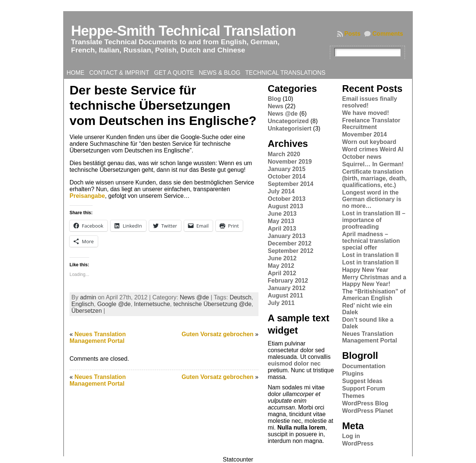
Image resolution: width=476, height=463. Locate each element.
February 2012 (288, 281)
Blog (274, 99)
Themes (353, 396)
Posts (353, 34)
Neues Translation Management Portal (98, 337)
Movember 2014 (364, 134)
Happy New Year (365, 270)
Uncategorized (288, 121)
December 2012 (290, 243)
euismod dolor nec (294, 364)
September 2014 (291, 184)
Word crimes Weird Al (373, 149)
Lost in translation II (370, 255)
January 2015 (287, 169)
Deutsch (240, 297)
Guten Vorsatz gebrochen (218, 334)
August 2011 (285, 295)
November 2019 (290, 162)
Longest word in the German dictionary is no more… (372, 199)
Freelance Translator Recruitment (371, 124)
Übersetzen (87, 311)
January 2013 (287, 236)
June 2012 (282, 258)
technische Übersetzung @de (212, 304)
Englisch (83, 304)
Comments (388, 34)
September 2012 (291, 251)
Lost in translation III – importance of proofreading (374, 220)
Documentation (364, 366)
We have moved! (366, 113)
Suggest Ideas (362, 381)
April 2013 (282, 229)
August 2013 (285, 206)
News (276, 106)
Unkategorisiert (290, 128)
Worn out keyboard (369, 142)
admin (88, 297)
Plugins (353, 374)
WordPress (358, 443)
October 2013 (287, 199)
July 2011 (281, 303)
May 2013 (281, 221)
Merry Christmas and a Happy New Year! (374, 281)
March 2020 (284, 154)
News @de (194, 297)
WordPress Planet (368, 411)
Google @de (114, 304)
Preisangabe (87, 196)
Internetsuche (152, 304)
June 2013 (282, 214)
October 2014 (287, 176)
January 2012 (287, 288)
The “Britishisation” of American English (374, 295)
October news (362, 157)
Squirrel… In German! (373, 164)
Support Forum (364, 388)
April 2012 (282, 273)
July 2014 (281, 191)
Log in (351, 436)
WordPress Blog (365, 403)
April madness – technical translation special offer (371, 241)
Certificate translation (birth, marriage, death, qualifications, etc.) (374, 178)
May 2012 (281, 266)
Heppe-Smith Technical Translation (183, 31)
